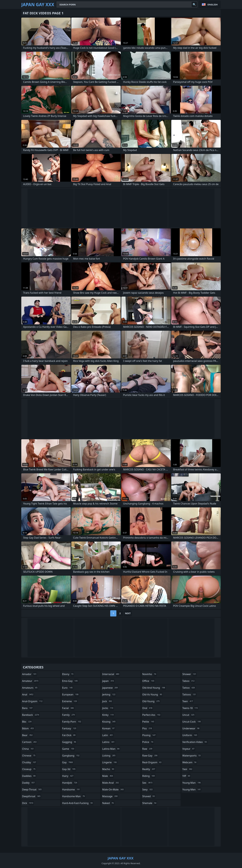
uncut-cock (192, 722)
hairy (68, 776)
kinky (108, 715)
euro (68, 688)
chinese (29, 756)
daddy (29, 783)
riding (149, 776)
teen (188, 701)
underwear (191, 728)
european (71, 694)
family (69, 715)
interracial (111, 674)
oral (148, 708)
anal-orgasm (33, 701)
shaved (149, 796)
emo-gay (70, 681)
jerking (109, 694)
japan (108, 681)
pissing (149, 735)
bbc (27, 722)
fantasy (70, 728)
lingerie (110, 762)
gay (68, 762)
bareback (31, 715)
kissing (109, 722)
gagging (70, 742)
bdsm (28, 728)
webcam (190, 762)
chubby (29, 762)
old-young (151, 701)
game (69, 749)
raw (148, 749)
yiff (187, 776)
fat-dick (69, 735)
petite (149, 722)
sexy (148, 789)
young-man (192, 783)
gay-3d (69, 769)
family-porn (72, 722)
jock (107, 701)
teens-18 (190, 708)
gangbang (71, 756)
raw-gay (150, 756)
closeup (29, 769)
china (28, 749)
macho (108, 769)
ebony (68, 674)
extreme (70, 701)
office (149, 681)
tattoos (189, 694)
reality (149, 769)
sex (148, 783)
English (213, 4)
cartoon (30, 742)
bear (28, 735)
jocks (108, 708)
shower (190, 674)
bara (28, 708)
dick (28, 803)
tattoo (189, 688)
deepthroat (32, 796)
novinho (150, 674)
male (108, 776)
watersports (192, 756)
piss (147, 728)
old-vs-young (152, 694)
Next (128, 613)
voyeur (189, 749)
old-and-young (154, 688)
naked (108, 803)
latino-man (111, 749)
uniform (190, 735)
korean (109, 728)
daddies (29, 776)
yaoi (188, 769)
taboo (189, 681)
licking (109, 756)
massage (110, 796)
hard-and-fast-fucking (78, 803)
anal (28, 694)
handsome (71, 789)
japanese (110, 688)
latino (109, 742)
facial (68, 708)
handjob (70, 783)
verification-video (195, 742)
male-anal (111, 783)
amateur (31, 681)
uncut (189, 715)
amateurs (30, 688)
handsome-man (74, 796)
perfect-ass (152, 715)
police (148, 742)
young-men (192, 789)
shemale (150, 803)
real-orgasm (152, 762)
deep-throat (32, 789)
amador (30, 674)
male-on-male (113, 789)
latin (108, 735)
